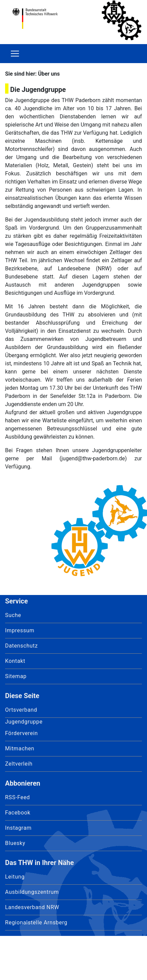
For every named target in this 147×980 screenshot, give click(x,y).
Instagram (18, 828)
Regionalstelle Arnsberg (36, 923)
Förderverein (22, 733)
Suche (13, 615)
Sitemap (16, 676)
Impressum (20, 630)
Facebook (18, 813)
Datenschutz (22, 646)
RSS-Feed (17, 797)
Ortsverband (21, 710)
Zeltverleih (19, 764)
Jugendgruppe (24, 722)
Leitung (15, 877)
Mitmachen (20, 748)
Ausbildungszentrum (32, 892)
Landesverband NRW (32, 907)
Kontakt (15, 661)
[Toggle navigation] (15, 54)
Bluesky (15, 843)
